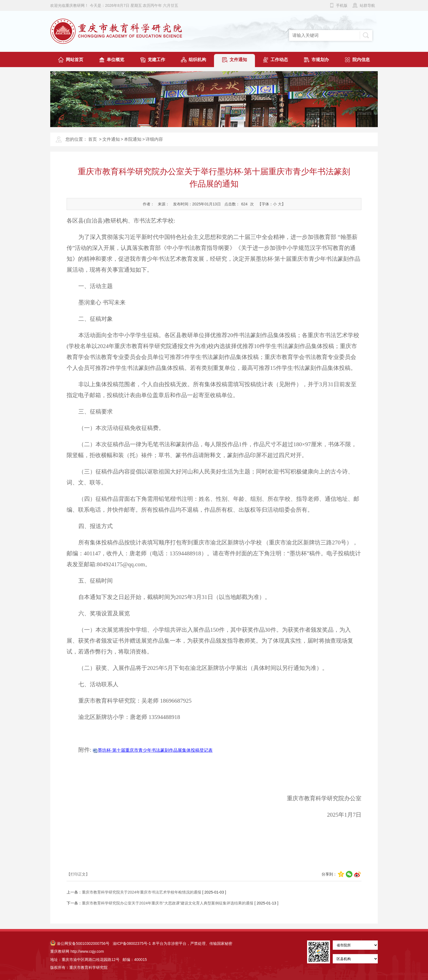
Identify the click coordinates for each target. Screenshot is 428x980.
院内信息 (361, 60)
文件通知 (238, 60)
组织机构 (197, 60)
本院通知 (133, 139)
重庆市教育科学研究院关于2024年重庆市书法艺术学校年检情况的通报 (142, 892)
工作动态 (279, 60)
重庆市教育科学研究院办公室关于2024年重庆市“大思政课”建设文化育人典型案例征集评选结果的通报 (168, 903)
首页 (93, 139)
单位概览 (115, 60)
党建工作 (156, 60)
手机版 (342, 5)
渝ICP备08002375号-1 (132, 943)
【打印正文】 (78, 874)
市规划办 (320, 60)
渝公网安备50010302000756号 (80, 943)
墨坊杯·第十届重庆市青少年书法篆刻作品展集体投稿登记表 (155, 750)
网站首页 (75, 60)
